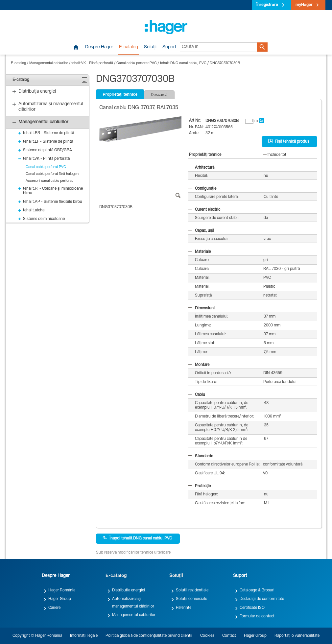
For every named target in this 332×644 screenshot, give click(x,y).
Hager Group (60, 599)
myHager (304, 5)
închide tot (275, 155)
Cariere (54, 608)
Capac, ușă (201, 231)
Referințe (184, 608)
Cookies (207, 636)
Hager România (62, 590)
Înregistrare (267, 5)
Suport (169, 47)
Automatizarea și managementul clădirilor (133, 603)
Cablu (197, 395)
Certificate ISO (252, 608)
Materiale (200, 252)
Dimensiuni (202, 308)
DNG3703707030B (225, 63)
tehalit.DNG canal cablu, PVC (183, 63)
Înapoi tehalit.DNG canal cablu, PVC (137, 538)
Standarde (201, 456)
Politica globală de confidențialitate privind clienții (149, 636)
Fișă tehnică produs (289, 141)
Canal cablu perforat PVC (137, 63)
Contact (229, 636)
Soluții (150, 47)
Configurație (202, 189)
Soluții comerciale (191, 599)
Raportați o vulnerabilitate (297, 636)
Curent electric (204, 210)
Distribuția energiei (129, 590)
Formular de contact (257, 616)
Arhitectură (201, 168)
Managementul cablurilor (49, 63)
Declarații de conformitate (262, 599)
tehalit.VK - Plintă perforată (92, 63)
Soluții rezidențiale (192, 590)
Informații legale (84, 636)
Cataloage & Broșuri (257, 590)
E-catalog (129, 47)
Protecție (200, 486)
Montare (199, 365)
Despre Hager (99, 47)
